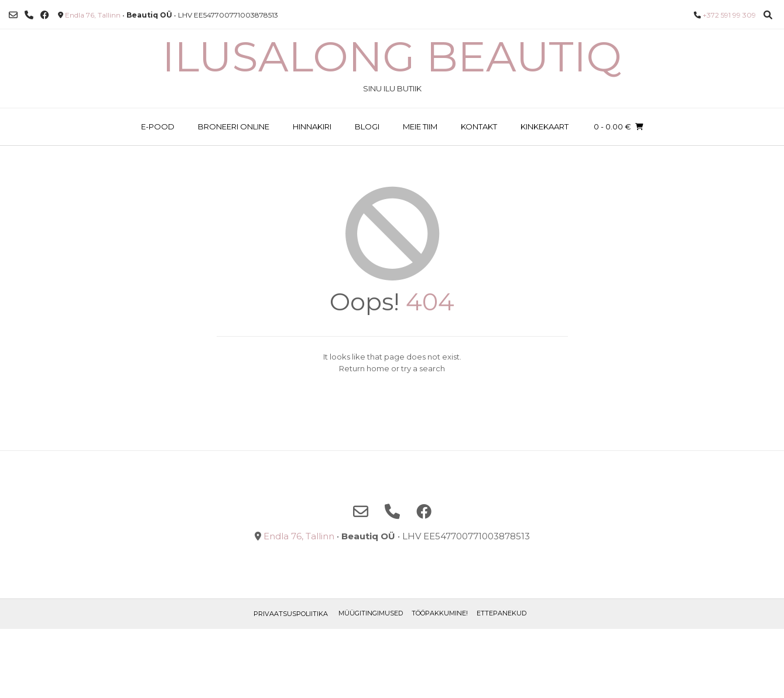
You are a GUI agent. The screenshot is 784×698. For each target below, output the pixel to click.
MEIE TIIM (420, 126)
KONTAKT (479, 126)
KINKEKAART (545, 126)
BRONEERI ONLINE (234, 126)
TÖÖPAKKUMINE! (440, 613)
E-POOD (158, 126)
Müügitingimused (371, 613)
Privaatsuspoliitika (291, 614)
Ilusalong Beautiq (392, 56)
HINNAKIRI (312, 126)
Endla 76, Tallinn (93, 15)
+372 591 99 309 (729, 15)
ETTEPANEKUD (501, 613)
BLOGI (367, 126)
